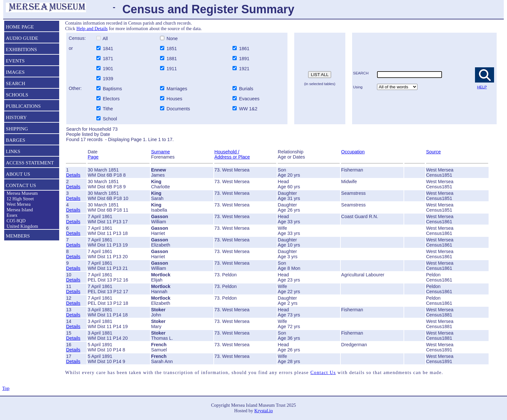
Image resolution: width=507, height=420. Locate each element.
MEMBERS (18, 236)
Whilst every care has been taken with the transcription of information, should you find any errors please (188, 372)
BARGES (16, 140)
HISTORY (16, 117)
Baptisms (112, 89)
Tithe (108, 109)
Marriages (177, 89)
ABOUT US (18, 174)
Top (6, 388)
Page (93, 157)
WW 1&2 (248, 109)
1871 (109, 59)
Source (434, 152)
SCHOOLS (17, 95)
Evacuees (249, 99)
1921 (245, 69)
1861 (245, 49)
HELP (482, 87)
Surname (160, 152)
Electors (111, 99)
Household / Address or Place (232, 154)
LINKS (13, 151)
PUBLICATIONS (23, 106)
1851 (172, 49)
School (110, 119)
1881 (172, 59)
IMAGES (15, 72)
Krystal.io (264, 411)
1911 (172, 69)
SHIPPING (17, 129)
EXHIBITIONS (21, 49)
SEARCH (16, 83)
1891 (245, 59)
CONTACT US (21, 185)
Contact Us (323, 372)
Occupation (353, 152)
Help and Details (92, 28)
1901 (109, 69)
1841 (109, 49)
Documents (178, 109)
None (171, 39)
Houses (174, 99)
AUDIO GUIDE (22, 38)
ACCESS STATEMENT (30, 163)
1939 (109, 79)
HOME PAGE (20, 27)
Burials (246, 89)
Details (73, 175)
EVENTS (15, 61)
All (105, 39)
